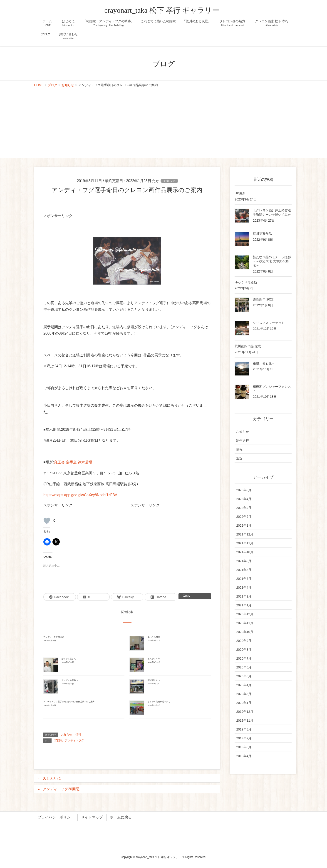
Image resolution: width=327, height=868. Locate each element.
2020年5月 (244, 676)
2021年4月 (244, 588)
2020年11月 (245, 623)
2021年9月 (244, 561)
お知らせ (169, 181)
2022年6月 (244, 517)
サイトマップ (92, 817)
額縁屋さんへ (154, 680)
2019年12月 (245, 712)
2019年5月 (244, 747)
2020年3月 (244, 694)
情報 (78, 735)
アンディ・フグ (74, 740)
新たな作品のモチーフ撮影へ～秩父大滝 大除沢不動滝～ (272, 261)
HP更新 (240, 193)
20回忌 (58, 740)
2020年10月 (245, 632)
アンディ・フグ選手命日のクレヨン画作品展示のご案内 (69, 702)
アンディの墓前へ (70, 680)
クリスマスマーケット (269, 323)
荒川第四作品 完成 (248, 346)
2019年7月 (244, 738)
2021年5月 (244, 579)
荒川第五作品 (262, 234)
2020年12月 (245, 614)
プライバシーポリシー (56, 817)
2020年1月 (244, 703)
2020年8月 (244, 650)
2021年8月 (244, 570)
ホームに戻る (121, 817)
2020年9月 (244, 641)
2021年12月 (245, 534)
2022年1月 (244, 525)
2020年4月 (244, 685)
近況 (239, 458)
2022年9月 (244, 508)
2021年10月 (245, 552)
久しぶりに (52, 778)
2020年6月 (244, 667)
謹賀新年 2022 (263, 299)
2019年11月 (245, 720)
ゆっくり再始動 (246, 282)
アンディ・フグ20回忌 (54, 637)
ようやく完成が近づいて (159, 702)
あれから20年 (154, 659)
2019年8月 (244, 729)
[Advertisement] (163, 124)
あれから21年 (154, 637)
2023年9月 (244, 490)
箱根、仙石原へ (264, 363)
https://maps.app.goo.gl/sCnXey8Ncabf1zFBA (80, 495)
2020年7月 (244, 658)
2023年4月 (244, 499)
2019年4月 (244, 756)
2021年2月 (244, 596)
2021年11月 (245, 543)
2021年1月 (244, 605)
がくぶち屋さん (69, 659)
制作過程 (243, 440)
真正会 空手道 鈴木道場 (73, 462)
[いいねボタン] (47, 521)
